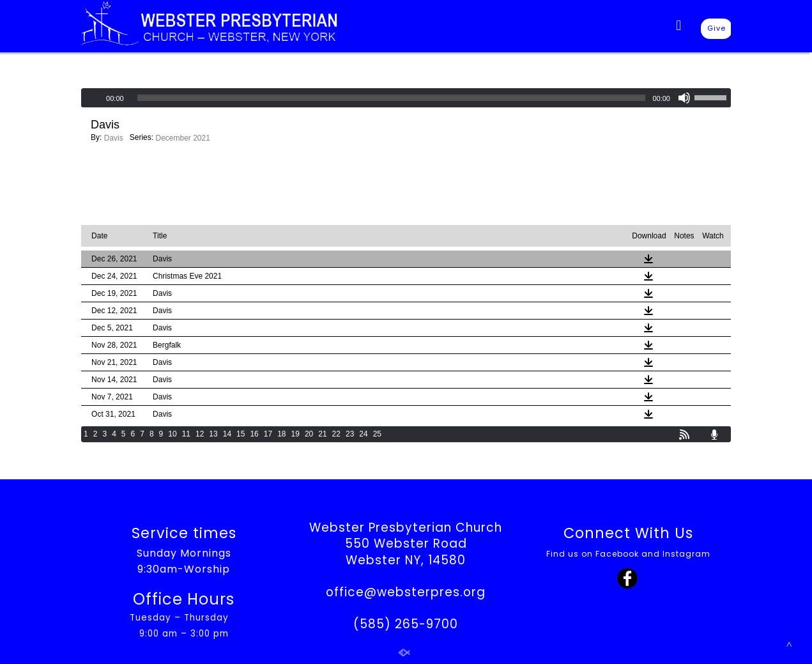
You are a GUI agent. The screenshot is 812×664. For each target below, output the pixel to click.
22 (336, 434)
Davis (114, 138)
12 (200, 434)
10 (172, 434)
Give (716, 28)
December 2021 (182, 138)
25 (377, 434)
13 (213, 434)
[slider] (392, 98)
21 (322, 434)
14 (227, 434)
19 (295, 434)
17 (268, 434)
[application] (406, 98)
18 (281, 434)
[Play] (92, 98)
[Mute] (684, 98)
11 (186, 434)
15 (241, 434)
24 (363, 434)
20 (309, 434)
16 (254, 434)
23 (350, 434)
